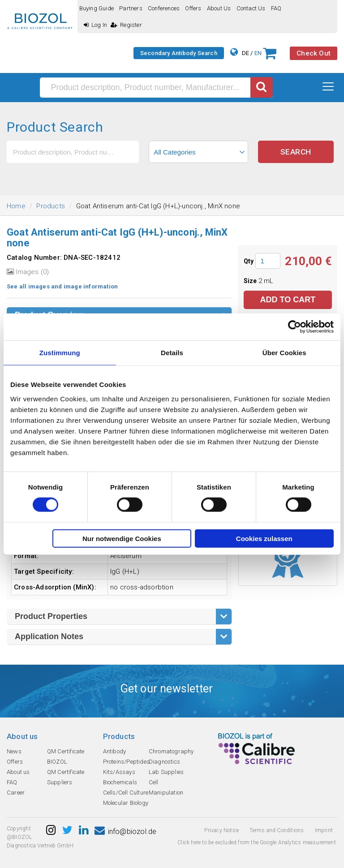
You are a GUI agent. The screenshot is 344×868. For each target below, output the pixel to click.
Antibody (115, 751)
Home (16, 206)
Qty (249, 261)
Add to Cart (288, 300)
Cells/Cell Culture (126, 793)
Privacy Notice (221, 830)
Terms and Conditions (277, 830)
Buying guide (97, 8)
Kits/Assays (119, 772)
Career (16, 793)
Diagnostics (164, 762)
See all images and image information (62, 286)
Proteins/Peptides (126, 762)
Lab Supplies (166, 772)
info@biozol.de (125, 831)
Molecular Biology (126, 803)
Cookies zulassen (264, 538)
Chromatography (171, 751)
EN (258, 53)
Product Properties (51, 616)
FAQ (276, 8)
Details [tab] (172, 353)
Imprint (324, 830)
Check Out (314, 53)
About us (219, 8)
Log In (95, 25)
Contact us (251, 8)
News (14, 751)
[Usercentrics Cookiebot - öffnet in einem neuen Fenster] (295, 327)
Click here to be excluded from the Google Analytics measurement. (257, 842)
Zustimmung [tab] (60, 353)
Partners (131, 8)
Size (251, 281)
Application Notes (49, 636)
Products (51, 206)
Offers (193, 8)
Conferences (164, 8)
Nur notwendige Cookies (122, 538)
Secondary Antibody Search (179, 53)
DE (245, 53)
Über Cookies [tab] (284, 353)
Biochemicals (120, 782)
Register (126, 25)
